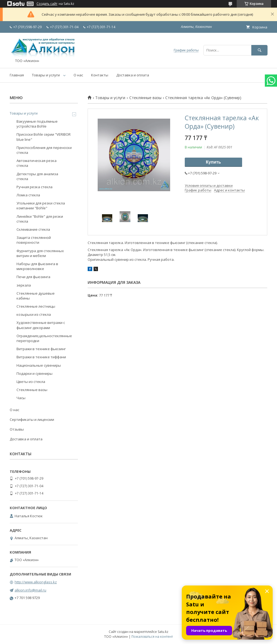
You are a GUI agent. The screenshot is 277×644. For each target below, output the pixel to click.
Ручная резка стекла (34, 187)
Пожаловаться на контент (152, 637)
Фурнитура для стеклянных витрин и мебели (40, 253)
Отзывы (17, 429)
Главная (17, 75)
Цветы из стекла (31, 382)
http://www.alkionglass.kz (36, 582)
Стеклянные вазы (145, 98)
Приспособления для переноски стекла (44, 150)
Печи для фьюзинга (33, 277)
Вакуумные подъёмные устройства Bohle (37, 124)
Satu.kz (163, 632)
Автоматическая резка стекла (37, 163)
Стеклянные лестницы (36, 306)
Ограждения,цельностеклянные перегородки (44, 338)
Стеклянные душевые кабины (36, 296)
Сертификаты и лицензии (32, 419)
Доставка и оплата (133, 75)
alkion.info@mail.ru (30, 590)
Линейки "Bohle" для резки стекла (40, 219)
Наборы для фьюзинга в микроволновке (37, 266)
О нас (78, 75)
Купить (213, 162)
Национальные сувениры (39, 365)
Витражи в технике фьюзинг (41, 349)
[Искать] (259, 50)
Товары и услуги (46, 75)
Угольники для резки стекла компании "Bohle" (41, 206)
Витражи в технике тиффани (41, 357)
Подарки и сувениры (34, 373)
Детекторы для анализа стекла (37, 176)
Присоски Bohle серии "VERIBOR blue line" (44, 137)
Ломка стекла (28, 195)
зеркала (24, 285)
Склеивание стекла (33, 229)
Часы (21, 398)
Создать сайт (47, 4)
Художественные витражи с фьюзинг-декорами (41, 325)
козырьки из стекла (34, 314)
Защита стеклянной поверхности (34, 240)
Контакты (100, 75)
